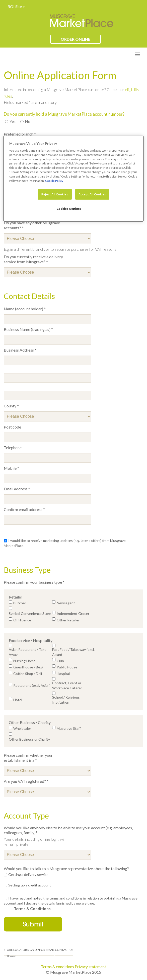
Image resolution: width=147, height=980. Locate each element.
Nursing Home (24, 661)
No (26, 121)
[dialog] (74, 179)
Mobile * (11, 468)
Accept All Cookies (92, 194)
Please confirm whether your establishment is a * (28, 758)
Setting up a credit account (30, 885)
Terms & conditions (57, 967)
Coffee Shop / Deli (28, 674)
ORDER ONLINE (76, 39)
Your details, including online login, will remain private (34, 842)
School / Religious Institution (66, 700)
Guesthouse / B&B (28, 667)
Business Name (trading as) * (28, 329)
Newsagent (66, 603)
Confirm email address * (24, 509)
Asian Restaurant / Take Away (28, 652)
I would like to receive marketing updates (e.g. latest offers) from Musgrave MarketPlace (65, 543)
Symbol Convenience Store (30, 613)
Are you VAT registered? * (26, 781)
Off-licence (22, 620)
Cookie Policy (54, 180)
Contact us (64, 950)
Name (32, 309)
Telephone (13, 448)
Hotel (18, 700)
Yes (11, 121)
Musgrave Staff (69, 728)
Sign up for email (41, 950)
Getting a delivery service (28, 875)
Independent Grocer (73, 613)
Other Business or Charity (29, 739)
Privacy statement (90, 967)
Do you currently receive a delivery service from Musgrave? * (33, 259)
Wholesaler (22, 728)
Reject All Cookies (55, 194)
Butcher (20, 603)
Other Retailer (68, 620)
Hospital (63, 674)
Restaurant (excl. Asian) (32, 685)
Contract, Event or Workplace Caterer (67, 685)
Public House (67, 667)
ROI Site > (16, 6)
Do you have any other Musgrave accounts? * (32, 225)
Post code (12, 427)
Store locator (15, 950)
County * (11, 406)
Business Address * (20, 350)
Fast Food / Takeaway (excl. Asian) (73, 652)
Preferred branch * (20, 134)
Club (60, 661)
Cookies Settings (69, 208)
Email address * (17, 489)
